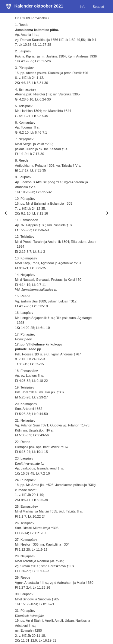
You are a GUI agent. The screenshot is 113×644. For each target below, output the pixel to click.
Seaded (98, 6)
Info (83, 6)
